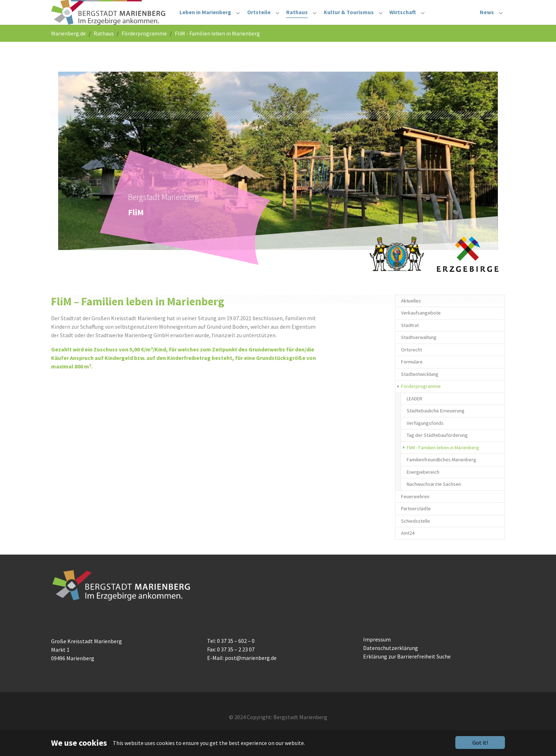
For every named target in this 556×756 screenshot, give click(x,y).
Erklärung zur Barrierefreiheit (399, 671)
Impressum (377, 654)
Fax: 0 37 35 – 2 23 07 (231, 663)
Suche (444, 671)
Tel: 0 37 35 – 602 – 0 (231, 655)
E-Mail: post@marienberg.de (242, 672)
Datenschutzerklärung (391, 662)
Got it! (480, 743)
